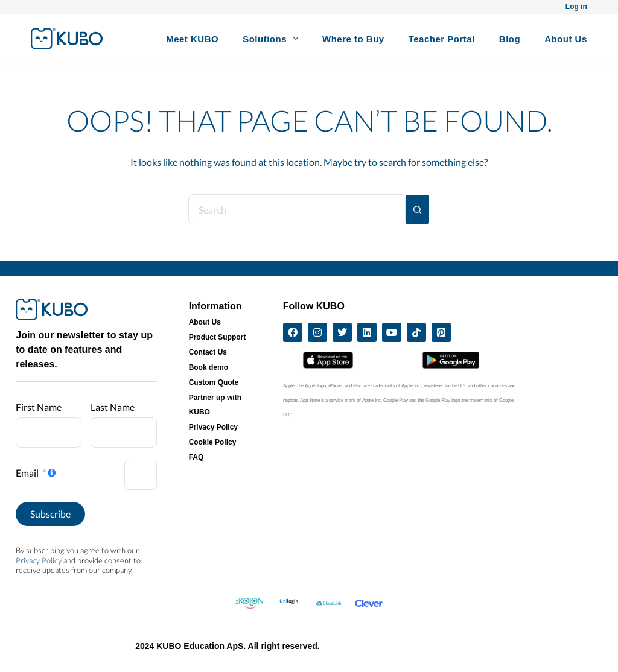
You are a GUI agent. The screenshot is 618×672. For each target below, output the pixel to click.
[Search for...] (297, 209)
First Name (39, 407)
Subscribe (50, 514)
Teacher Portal (442, 39)
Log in (576, 7)
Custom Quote (214, 382)
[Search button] (418, 209)
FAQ (196, 457)
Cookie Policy (213, 442)
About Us (566, 39)
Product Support (218, 337)
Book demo (209, 367)
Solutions (273, 39)
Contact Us (208, 352)
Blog (510, 39)
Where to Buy (353, 39)
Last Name (113, 407)
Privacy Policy (39, 560)
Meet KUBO (192, 39)
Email (27, 473)
